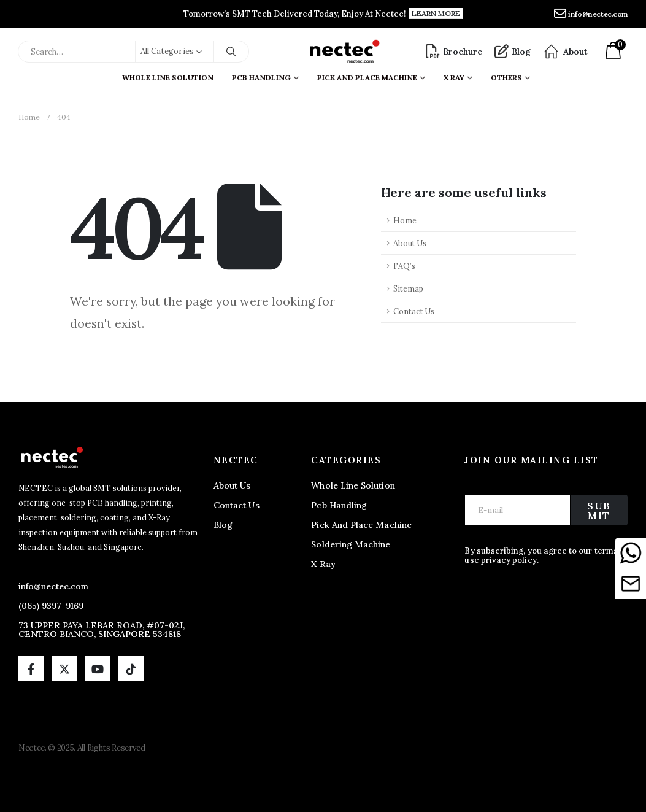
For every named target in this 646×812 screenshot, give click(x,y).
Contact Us (414, 311)
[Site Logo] (344, 52)
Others (506, 75)
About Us (410, 243)
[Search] (231, 52)
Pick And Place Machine (367, 75)
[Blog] (513, 52)
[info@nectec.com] (591, 14)
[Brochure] (454, 52)
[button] (436, 14)
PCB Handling (261, 75)
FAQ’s (404, 266)
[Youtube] (98, 669)
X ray (454, 75)
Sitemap (408, 288)
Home (405, 220)
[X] (64, 669)
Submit (599, 511)
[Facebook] (31, 669)
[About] (565, 52)
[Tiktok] (131, 669)
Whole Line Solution (168, 75)
